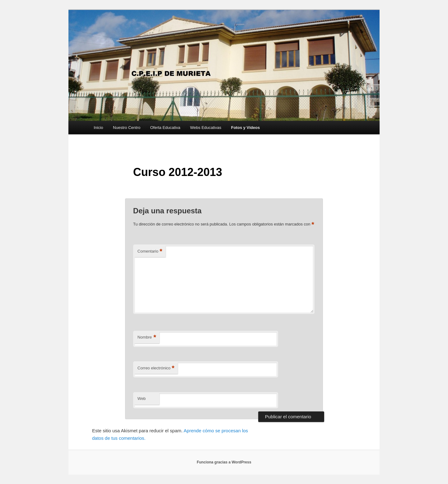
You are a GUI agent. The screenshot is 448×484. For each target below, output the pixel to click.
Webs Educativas (206, 128)
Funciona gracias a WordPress (224, 462)
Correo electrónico (156, 368)
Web (142, 399)
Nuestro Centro (127, 128)
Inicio (98, 128)
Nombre (147, 337)
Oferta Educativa (165, 128)
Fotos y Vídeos (245, 128)
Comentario (150, 251)
